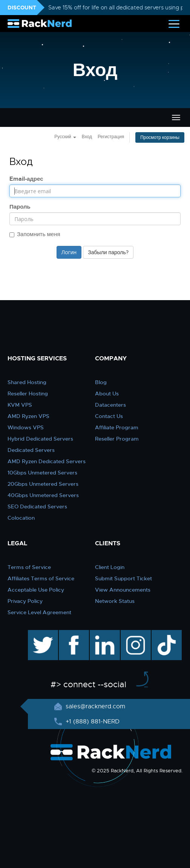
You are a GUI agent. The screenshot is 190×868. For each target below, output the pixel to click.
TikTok (161, 634)
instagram (135, 634)
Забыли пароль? (108, 252)
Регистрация (111, 137)
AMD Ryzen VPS (28, 416)
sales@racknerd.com (94, 706)
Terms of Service (29, 567)
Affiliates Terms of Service (41, 578)
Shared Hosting (27, 382)
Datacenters (110, 405)
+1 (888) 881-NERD (92, 722)
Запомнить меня (35, 234)
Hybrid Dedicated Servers (40, 439)
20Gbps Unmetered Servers (43, 484)
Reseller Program (117, 439)
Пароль (20, 207)
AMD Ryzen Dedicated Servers (47, 461)
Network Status (115, 601)
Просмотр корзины (160, 137)
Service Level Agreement (39, 612)
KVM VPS (20, 405)
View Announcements (123, 590)
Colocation (21, 518)
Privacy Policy (25, 601)
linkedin (101, 634)
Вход (87, 137)
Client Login (110, 567)
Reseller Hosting (28, 394)
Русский (65, 137)
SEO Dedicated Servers (37, 506)
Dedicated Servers (31, 450)
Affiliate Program (117, 427)
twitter (38, 634)
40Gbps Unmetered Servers (43, 495)
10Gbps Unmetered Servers (42, 473)
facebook (73, 634)
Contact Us (109, 416)
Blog (101, 382)
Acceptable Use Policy (36, 590)
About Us (107, 394)
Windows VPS (26, 427)
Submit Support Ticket (123, 578)
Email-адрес (26, 179)
